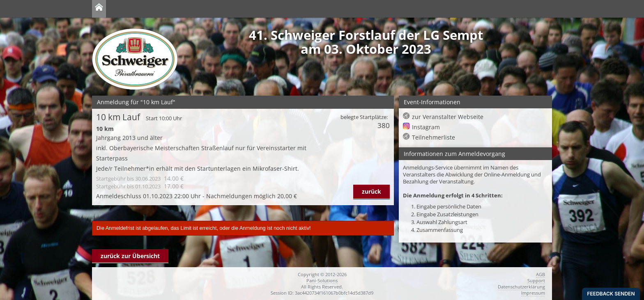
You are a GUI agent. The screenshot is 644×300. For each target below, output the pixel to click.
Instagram (426, 127)
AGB (540, 274)
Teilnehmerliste (434, 137)
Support (536, 281)
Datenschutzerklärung (521, 287)
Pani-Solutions (322, 281)
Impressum (533, 293)
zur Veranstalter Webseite (448, 117)
